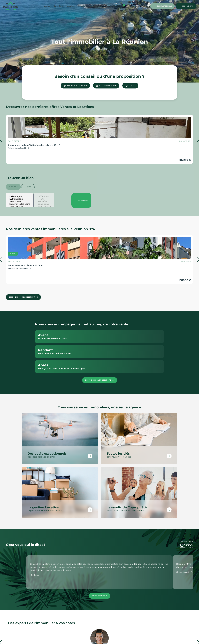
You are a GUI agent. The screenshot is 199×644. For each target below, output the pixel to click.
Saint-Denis (20, 201)
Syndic (82, 6)
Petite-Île (44, 201)
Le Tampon (44, 196)
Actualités (111, 6)
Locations (59, 6)
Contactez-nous (162, 6)
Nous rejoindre (96, 6)
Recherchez (81, 200)
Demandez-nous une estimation (23, 297)
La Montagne (20, 199)
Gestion (71, 6)
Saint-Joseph (20, 207)
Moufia (44, 199)
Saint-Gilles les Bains (20, 204)
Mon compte (186, 6)
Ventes (47, 6)
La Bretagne (20, 196)
